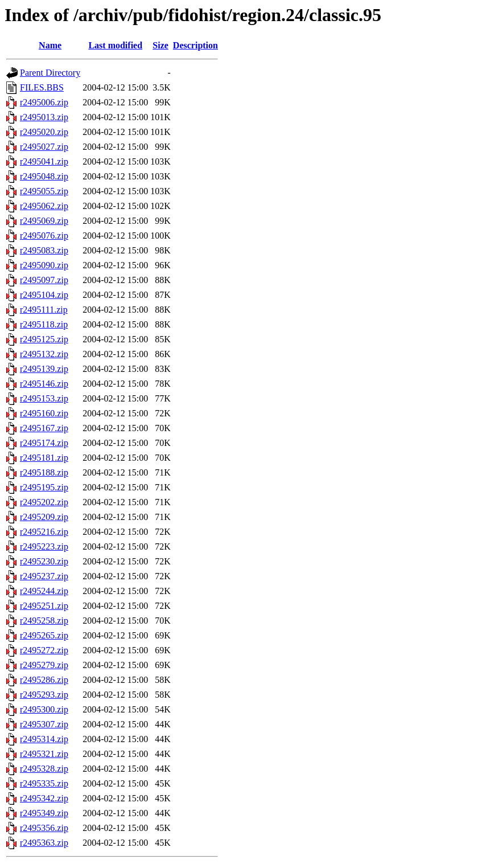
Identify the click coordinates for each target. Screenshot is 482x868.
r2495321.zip (44, 754)
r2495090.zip (44, 265)
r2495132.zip (44, 354)
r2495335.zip (44, 783)
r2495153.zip (44, 398)
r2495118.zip (44, 324)
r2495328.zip (44, 769)
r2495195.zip (44, 487)
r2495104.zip (44, 295)
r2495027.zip (44, 147)
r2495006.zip (44, 102)
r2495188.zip (44, 472)
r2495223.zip (44, 546)
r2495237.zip (44, 576)
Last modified (115, 45)
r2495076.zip (44, 236)
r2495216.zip (44, 532)
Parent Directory (50, 73)
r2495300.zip (44, 709)
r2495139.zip (44, 369)
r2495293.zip (44, 695)
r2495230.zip (44, 561)
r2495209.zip (44, 517)
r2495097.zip (44, 280)
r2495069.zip (44, 221)
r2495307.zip (44, 724)
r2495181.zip (44, 458)
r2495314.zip (44, 739)
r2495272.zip (44, 650)
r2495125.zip (44, 339)
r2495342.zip (44, 798)
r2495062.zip (44, 206)
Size (160, 45)
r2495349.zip (44, 813)
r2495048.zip (44, 176)
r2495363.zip (44, 843)
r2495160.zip (44, 413)
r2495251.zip (44, 606)
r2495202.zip (44, 502)
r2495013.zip (44, 117)
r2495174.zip (44, 443)
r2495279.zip (44, 665)
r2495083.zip (44, 250)
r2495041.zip (44, 161)
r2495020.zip (44, 132)
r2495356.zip (44, 828)
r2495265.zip (44, 635)
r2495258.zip (44, 621)
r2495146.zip (44, 384)
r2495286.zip (44, 680)
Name (50, 45)
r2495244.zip (44, 591)
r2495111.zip (44, 310)
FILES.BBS (42, 87)
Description (195, 45)
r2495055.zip (44, 191)
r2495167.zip (44, 428)
